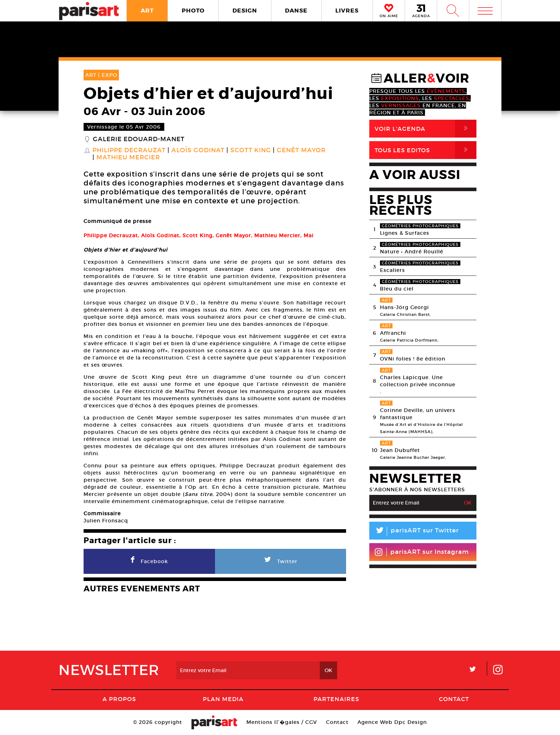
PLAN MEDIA (223, 699)
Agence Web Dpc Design (392, 722)
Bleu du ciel (397, 289)
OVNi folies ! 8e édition (413, 359)
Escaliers (392, 270)
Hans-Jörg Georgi (404, 307)
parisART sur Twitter (414, 532)
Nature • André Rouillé (412, 252)
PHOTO (193, 11)
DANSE (296, 11)
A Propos (119, 699)
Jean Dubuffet (400, 450)
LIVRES (347, 11)
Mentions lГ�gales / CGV (282, 722)
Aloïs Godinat (198, 150)
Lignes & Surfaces (405, 233)
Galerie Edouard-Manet (139, 139)
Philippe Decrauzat (129, 150)
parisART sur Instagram (422, 552)
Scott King (251, 150)
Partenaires (336, 699)
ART (147, 11)
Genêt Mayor (301, 150)
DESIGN (245, 11)
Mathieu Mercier (128, 158)
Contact (454, 699)
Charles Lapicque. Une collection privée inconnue (418, 381)
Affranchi (393, 333)
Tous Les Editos (426, 150)
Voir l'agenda (426, 129)
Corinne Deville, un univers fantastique (418, 414)
